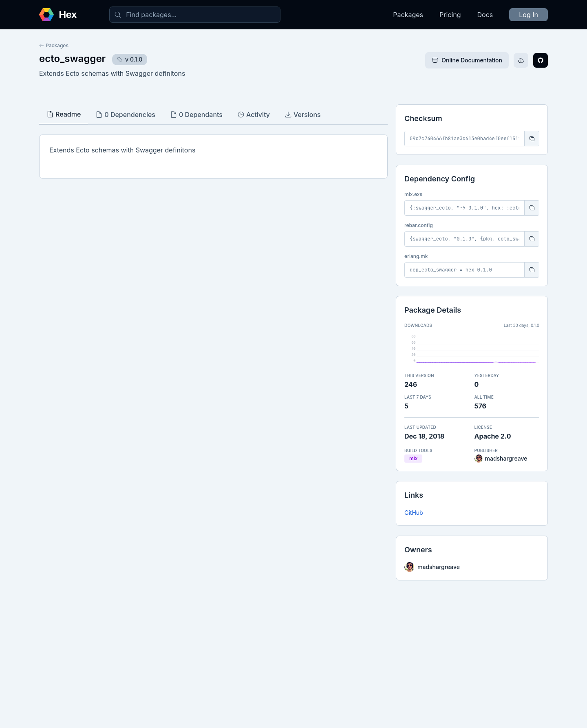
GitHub (414, 513)
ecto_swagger (72, 58)
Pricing (450, 15)
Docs (485, 15)
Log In (529, 15)
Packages (408, 15)
